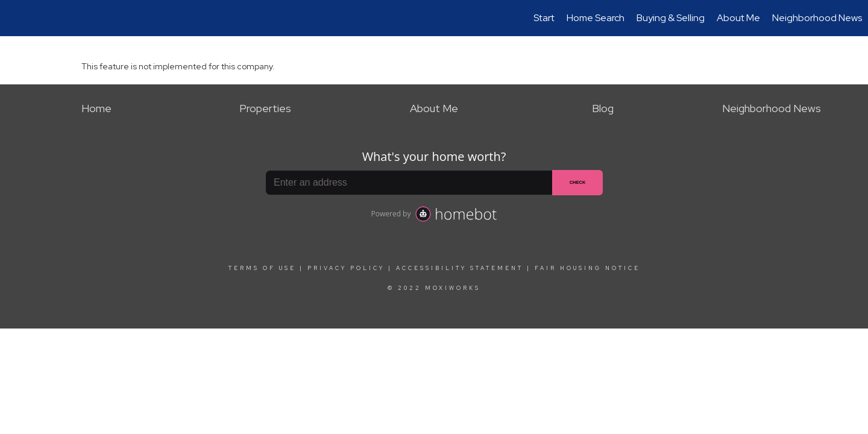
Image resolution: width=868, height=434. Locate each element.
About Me (738, 18)
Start (544, 18)
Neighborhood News (817, 18)
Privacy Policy (346, 268)
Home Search (596, 18)
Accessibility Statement (460, 268)
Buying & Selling (671, 18)
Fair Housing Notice (587, 268)
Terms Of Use (262, 268)
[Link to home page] (15, 18)
